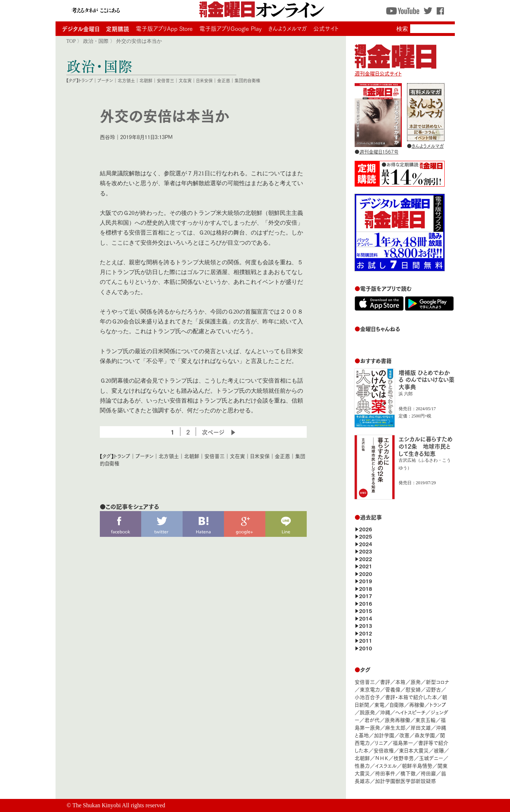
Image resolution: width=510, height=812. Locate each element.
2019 (366, 581)
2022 (366, 558)
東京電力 (370, 689)
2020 (366, 573)
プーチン (105, 80)
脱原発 (367, 712)
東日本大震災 (414, 750)
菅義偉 (393, 689)
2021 (366, 566)
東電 (379, 704)
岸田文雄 (421, 727)
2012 (366, 633)
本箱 (400, 682)
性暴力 (362, 765)
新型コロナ (437, 682)
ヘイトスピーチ (410, 712)
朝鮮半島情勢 (417, 765)
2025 (366, 536)
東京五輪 (425, 720)
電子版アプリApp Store (164, 28)
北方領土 (126, 80)
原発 (416, 682)
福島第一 (403, 742)
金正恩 (224, 80)
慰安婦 (413, 689)
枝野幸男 (404, 758)
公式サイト (326, 28)
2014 (366, 618)
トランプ (86, 80)
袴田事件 (385, 773)
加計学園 (384, 735)
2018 (366, 588)
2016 (366, 603)
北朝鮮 (146, 80)
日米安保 (204, 80)
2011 (366, 640)
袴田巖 (428, 773)
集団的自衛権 (247, 80)
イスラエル (386, 765)
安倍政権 (384, 750)
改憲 (404, 735)
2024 (366, 544)
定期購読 (118, 28)
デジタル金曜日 (81, 28)
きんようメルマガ (287, 28)
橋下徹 (408, 773)
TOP (71, 41)
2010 (366, 648)
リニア (381, 742)
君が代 (372, 720)
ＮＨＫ (382, 758)
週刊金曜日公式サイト (395, 70)
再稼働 (417, 704)
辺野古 (433, 689)
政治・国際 (96, 41)
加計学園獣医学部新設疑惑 (405, 781)
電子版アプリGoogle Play (230, 28)
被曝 (439, 750)
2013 (366, 625)
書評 (385, 682)
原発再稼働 (397, 720)
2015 (366, 610)
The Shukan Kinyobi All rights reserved (119, 805)
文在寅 (185, 80)
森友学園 (425, 735)
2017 (366, 595)
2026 (366, 529)
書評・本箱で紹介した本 (411, 697)
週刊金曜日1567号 (379, 151)
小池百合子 (367, 697)
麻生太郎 (395, 727)
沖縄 (385, 712)
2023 (366, 551)
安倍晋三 (166, 80)
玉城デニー (431, 758)
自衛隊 (397, 704)
